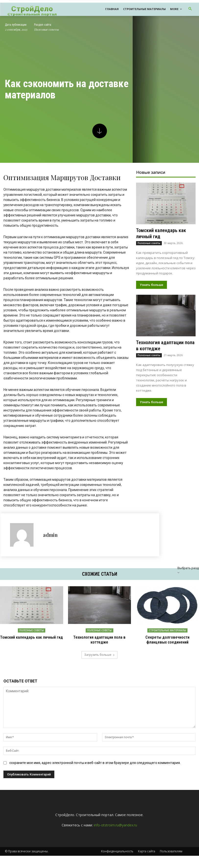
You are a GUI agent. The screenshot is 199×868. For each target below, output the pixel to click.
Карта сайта (147, 851)
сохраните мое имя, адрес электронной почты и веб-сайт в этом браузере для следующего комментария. (95, 762)
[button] (190, 9)
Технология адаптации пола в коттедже (99, 640)
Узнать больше (152, 285)
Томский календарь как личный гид (31, 637)
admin (50, 535)
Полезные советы (46, 29)
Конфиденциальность (117, 851)
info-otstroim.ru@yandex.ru (115, 825)
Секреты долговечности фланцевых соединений (168, 640)
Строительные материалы (167, 630)
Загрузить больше (99, 654)
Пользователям (171, 851)
